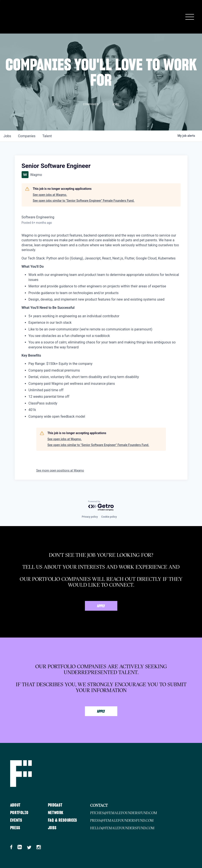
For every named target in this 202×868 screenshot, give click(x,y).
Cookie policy (109, 517)
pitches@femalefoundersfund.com (124, 813)
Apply (101, 606)
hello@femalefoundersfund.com (122, 828)
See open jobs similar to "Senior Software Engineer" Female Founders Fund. (84, 201)
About (15, 805)
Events (16, 820)
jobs (7, 136)
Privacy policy (90, 517)
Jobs (52, 828)
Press (15, 828)
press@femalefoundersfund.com (122, 820)
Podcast (55, 805)
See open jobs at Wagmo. (50, 195)
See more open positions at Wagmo (60, 470)
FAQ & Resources (63, 820)
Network (56, 813)
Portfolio (19, 813)
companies (27, 136)
